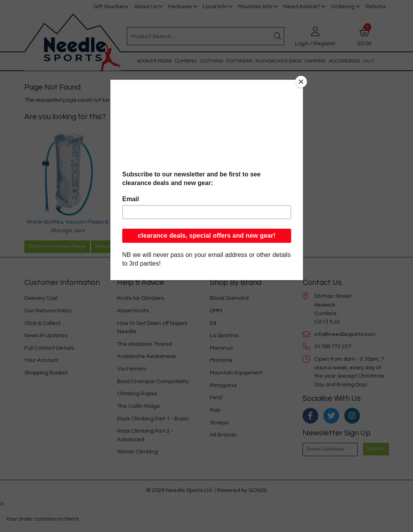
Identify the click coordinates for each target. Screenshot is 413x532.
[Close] (301, 82)
